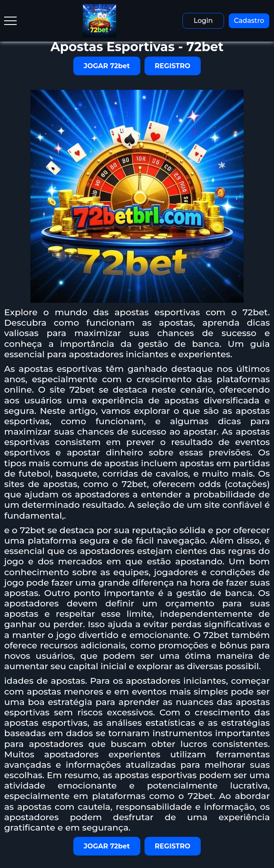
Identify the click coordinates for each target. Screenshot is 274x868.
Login (203, 21)
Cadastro (249, 21)
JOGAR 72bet (107, 66)
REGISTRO (173, 66)
